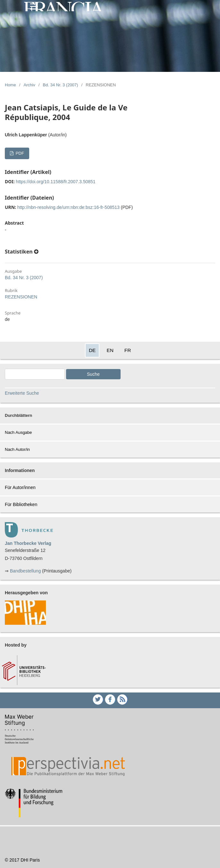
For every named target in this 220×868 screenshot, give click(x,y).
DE (92, 350)
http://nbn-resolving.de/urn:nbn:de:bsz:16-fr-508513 (68, 207)
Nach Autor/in (17, 449)
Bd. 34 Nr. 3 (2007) (61, 85)
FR (128, 350)
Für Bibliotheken (21, 504)
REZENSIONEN (21, 297)
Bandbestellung (25, 571)
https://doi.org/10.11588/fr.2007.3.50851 (55, 182)
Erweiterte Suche (22, 393)
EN (110, 350)
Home (10, 85)
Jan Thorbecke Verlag (28, 543)
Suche (93, 374)
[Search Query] (35, 374)
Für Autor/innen (20, 487)
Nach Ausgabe (18, 432)
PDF (19, 153)
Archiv (30, 85)
